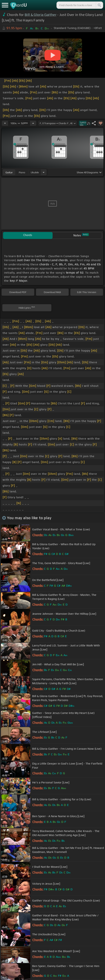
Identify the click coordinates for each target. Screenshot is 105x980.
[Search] (99, 5)
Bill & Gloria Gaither (41, 15)
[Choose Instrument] (44, 172)
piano (22, 172)
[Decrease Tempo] (5, 123)
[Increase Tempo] (33, 123)
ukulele (35, 172)
